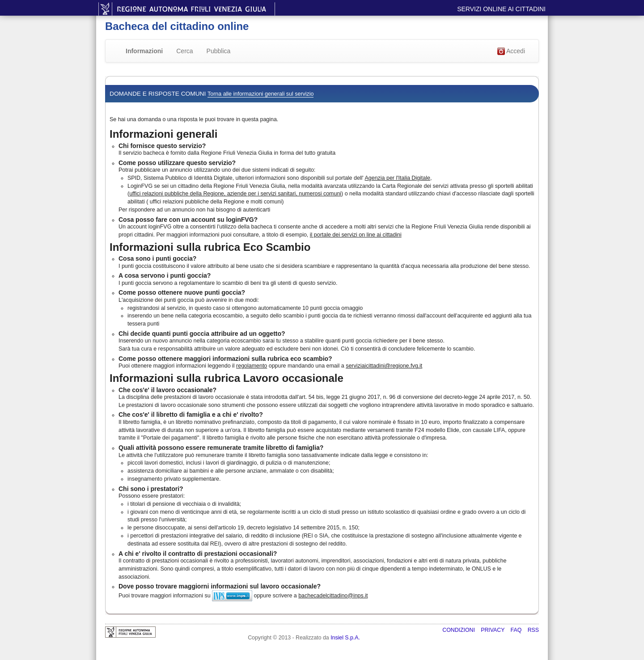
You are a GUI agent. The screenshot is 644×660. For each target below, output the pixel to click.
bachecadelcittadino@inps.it (333, 596)
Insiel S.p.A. (345, 638)
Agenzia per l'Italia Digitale (398, 178)
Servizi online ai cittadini (501, 9)
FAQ (517, 630)
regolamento (252, 366)
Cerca (184, 51)
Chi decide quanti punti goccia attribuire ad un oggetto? (202, 334)
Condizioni (459, 630)
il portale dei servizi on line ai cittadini (356, 235)
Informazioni (144, 51)
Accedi (511, 51)
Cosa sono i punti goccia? (157, 258)
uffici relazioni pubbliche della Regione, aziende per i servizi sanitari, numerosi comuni (235, 194)
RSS (533, 630)
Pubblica (219, 51)
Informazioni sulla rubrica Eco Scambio (210, 247)
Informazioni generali (163, 134)
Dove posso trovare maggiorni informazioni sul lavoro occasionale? (220, 586)
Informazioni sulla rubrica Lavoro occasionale (227, 378)
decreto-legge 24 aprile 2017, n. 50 (487, 397)
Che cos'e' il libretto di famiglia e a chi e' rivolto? (191, 415)
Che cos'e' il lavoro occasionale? (167, 390)
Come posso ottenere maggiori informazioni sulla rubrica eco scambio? (225, 359)
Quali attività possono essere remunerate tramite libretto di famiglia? (221, 448)
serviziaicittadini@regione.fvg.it (384, 366)
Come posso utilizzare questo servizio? (177, 163)
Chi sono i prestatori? (151, 489)
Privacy (493, 630)
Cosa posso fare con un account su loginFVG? (188, 220)
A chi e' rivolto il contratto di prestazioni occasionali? (198, 554)
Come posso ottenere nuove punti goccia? (182, 292)
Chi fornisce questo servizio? (162, 146)
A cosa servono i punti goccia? (165, 275)
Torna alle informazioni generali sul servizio (261, 94)
